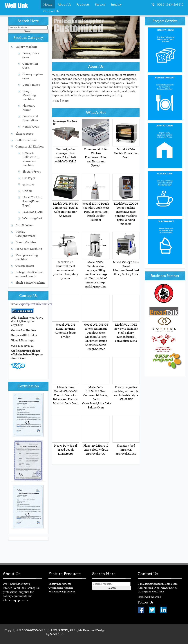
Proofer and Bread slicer (30, 118)
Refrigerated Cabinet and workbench (30, 274)
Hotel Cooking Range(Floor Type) (32, 201)
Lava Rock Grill (33, 212)
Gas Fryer (29, 178)
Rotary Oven (31, 127)
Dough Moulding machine (29, 95)
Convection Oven (30, 66)
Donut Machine (26, 242)
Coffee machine (26, 140)
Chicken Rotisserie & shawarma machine (31, 159)
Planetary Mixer (29, 108)
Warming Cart (32, 218)
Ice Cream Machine (29, 249)
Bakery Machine (27, 47)
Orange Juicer (25, 266)
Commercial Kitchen (30, 146)
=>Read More (60, 101)
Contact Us (51, 11)
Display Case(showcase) (26, 234)
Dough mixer (31, 85)
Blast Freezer (24, 134)
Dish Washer (24, 225)
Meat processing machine (27, 257)
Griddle (28, 191)
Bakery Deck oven (31, 55)
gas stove (28, 184)
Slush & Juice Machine (30, 283)
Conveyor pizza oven (33, 76)
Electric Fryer (32, 172)
